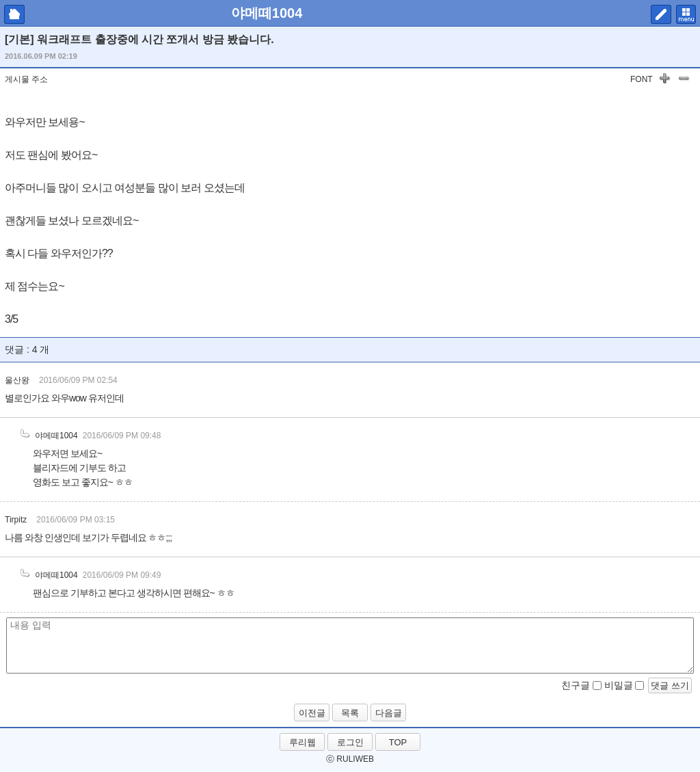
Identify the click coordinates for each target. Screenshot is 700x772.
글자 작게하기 (684, 81)
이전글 (312, 713)
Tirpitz (16, 520)
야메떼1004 (267, 13)
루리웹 (302, 742)
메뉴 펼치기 (686, 14)
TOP (398, 742)
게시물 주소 (26, 79)
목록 (350, 713)
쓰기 (661, 14)
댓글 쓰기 (670, 686)
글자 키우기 (664, 81)
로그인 (350, 742)
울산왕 (17, 380)
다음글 (389, 713)
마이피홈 (14, 14)
